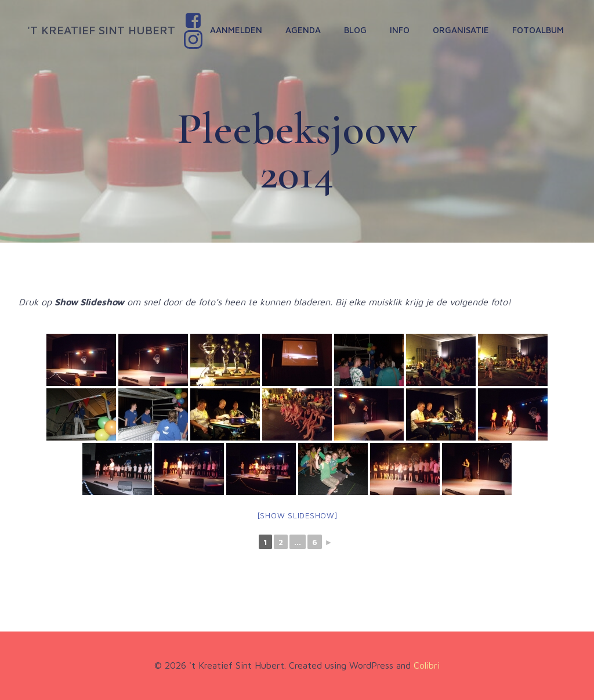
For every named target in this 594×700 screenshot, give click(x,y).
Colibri (427, 665)
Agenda (303, 30)
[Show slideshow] (297, 515)
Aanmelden (236, 30)
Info (400, 30)
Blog (355, 30)
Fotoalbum (538, 30)
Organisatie (461, 30)
